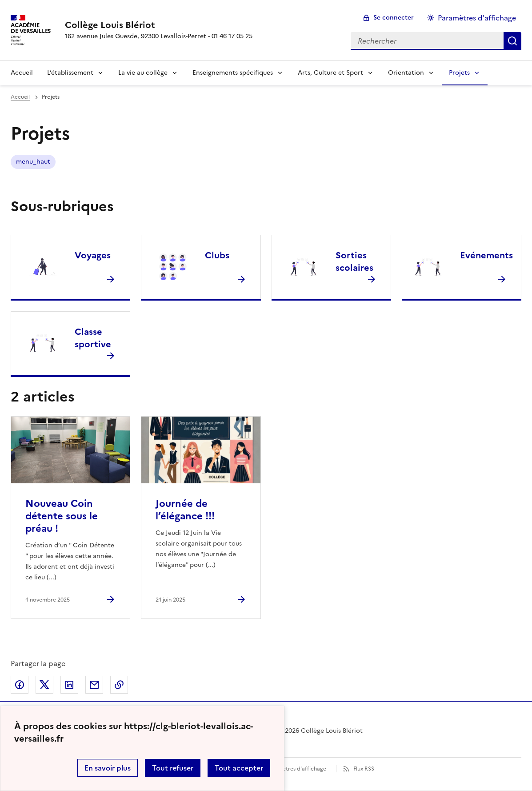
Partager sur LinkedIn (69, 685)
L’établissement (70, 73)
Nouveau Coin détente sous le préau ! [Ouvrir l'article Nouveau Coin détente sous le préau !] (62, 516)
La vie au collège (143, 73)
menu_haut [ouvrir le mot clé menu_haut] (33, 162)
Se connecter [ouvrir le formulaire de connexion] (394, 18)
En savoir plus (108, 768)
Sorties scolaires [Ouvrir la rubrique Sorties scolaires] (354, 261)
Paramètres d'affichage (296, 769)
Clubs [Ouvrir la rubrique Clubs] (217, 255)
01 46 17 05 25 (232, 36)
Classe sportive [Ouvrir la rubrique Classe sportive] (93, 338)
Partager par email (94, 685)
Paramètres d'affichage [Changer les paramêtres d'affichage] (477, 18)
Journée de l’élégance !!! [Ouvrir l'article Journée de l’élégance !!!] (185, 510)
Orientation (406, 73)
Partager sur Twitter (44, 685)
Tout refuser (173, 768)
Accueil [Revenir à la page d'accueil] (22, 73)
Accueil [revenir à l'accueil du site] (20, 97)
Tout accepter (239, 768)
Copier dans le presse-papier (119, 685)
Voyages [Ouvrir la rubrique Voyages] (93, 255)
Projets (459, 73)
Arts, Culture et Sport (330, 73)
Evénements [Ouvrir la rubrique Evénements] (486, 255)
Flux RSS (364, 769)
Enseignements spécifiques (233, 73)
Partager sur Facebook (20, 685)
